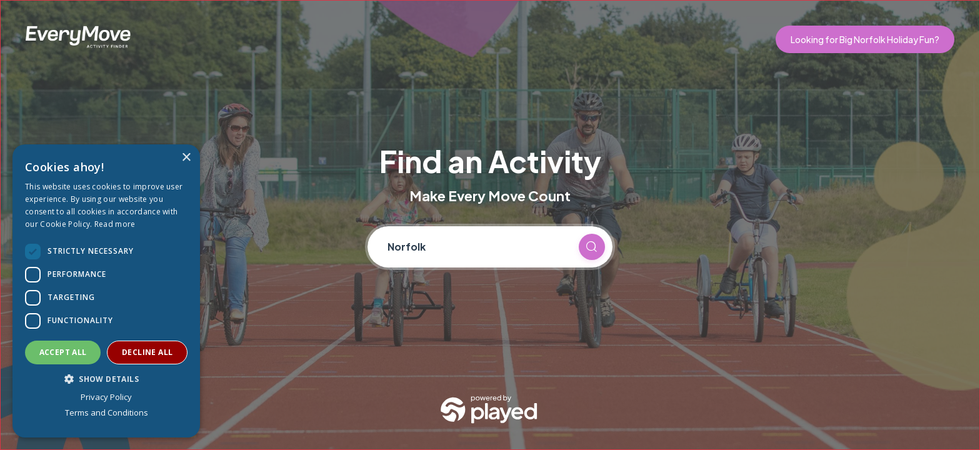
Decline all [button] (147, 352)
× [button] (186, 158)
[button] (106, 379)
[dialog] (106, 291)
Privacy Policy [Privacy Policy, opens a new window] (106, 397)
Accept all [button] (63, 352)
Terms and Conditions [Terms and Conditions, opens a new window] (107, 412)
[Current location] (477, 247)
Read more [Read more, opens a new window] (115, 224)
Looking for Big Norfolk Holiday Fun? (865, 39)
